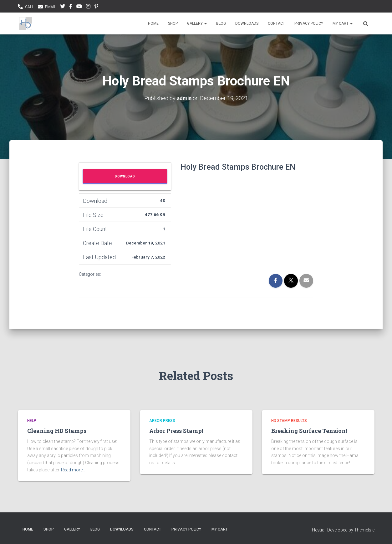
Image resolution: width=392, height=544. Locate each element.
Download (125, 176)
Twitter (63, 7)
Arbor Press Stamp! (176, 431)
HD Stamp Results (289, 421)
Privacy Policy (309, 23)
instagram (88, 7)
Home (153, 23)
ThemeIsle (364, 530)
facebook (71, 7)
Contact (276, 23)
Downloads (247, 23)
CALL (29, 7)
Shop (173, 23)
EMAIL (51, 7)
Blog (221, 23)
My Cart (343, 23)
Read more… (73, 470)
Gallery (197, 23)
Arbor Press (162, 421)
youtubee (79, 7)
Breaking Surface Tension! (309, 431)
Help (32, 421)
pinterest (96, 7)
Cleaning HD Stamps (57, 431)
